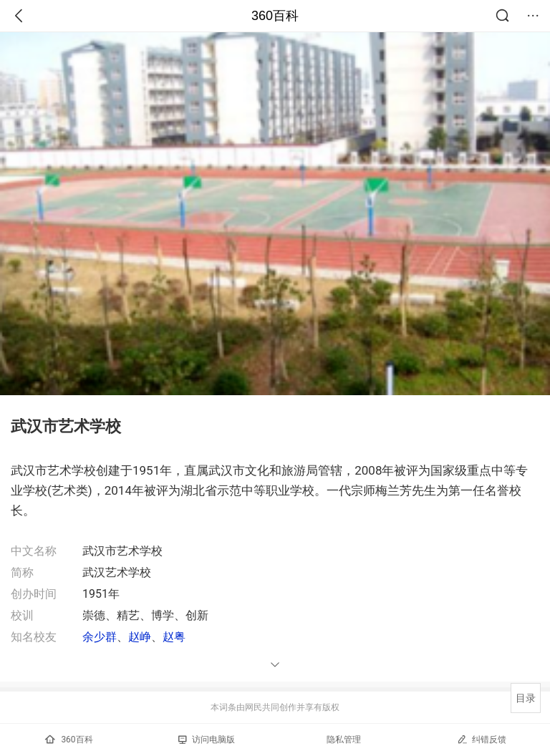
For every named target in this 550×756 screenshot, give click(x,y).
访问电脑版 (207, 740)
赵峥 (140, 637)
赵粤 (174, 637)
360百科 (275, 16)
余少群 (100, 637)
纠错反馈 (482, 739)
